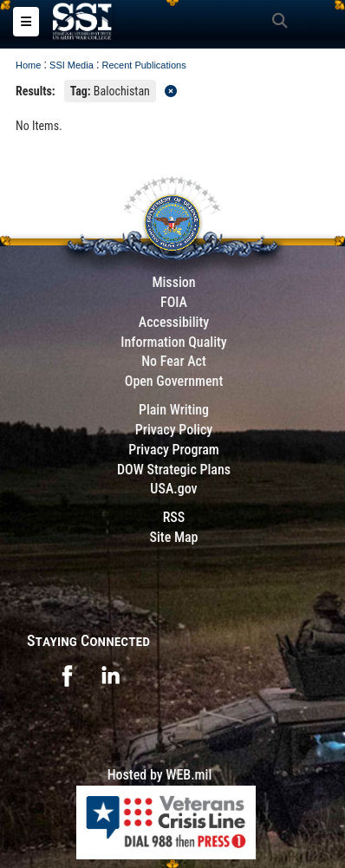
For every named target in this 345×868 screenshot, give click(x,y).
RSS (174, 517)
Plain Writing (174, 410)
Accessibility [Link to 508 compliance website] (174, 322)
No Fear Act (174, 361)
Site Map (173, 537)
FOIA (174, 302)
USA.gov (173, 489)
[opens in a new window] (67, 674)
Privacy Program (174, 450)
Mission (173, 282)
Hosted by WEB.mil (160, 775)
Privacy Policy (174, 430)
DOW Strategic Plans (174, 470)
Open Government (174, 381)
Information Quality (174, 342)
